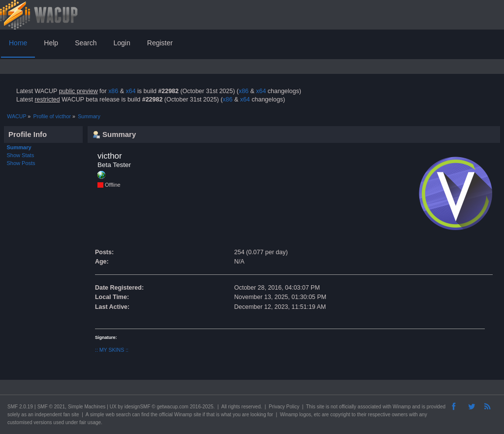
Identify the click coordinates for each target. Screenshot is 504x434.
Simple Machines (87, 407)
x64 (130, 91)
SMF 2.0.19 (20, 407)
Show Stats (21, 155)
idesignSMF (138, 407)
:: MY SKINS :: (112, 350)
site (320, 407)
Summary (19, 147)
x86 (113, 91)
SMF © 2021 (51, 407)
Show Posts (21, 163)
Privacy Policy (284, 407)
